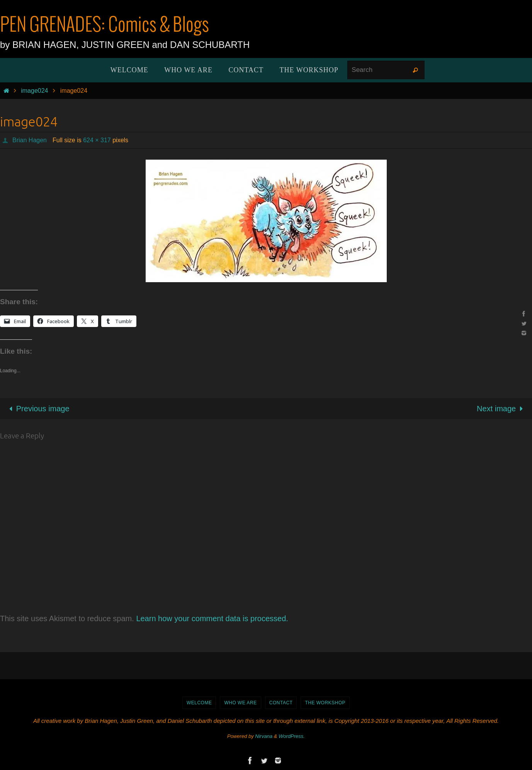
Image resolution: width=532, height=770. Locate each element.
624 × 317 (97, 140)
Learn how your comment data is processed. (212, 618)
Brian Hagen (30, 140)
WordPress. (292, 736)
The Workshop (325, 703)
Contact (281, 703)
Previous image (37, 409)
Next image (502, 409)
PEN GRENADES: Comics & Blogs (105, 26)
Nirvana (264, 736)
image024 (34, 91)
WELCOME (199, 703)
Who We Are (240, 703)
